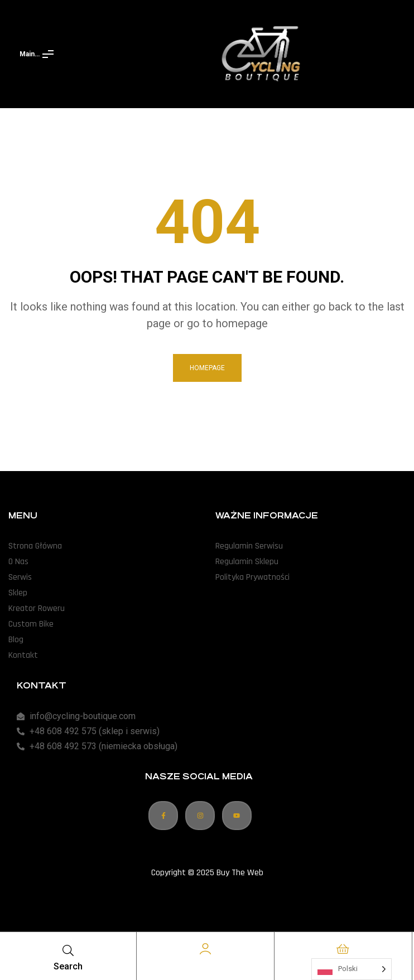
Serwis (20, 577)
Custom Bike (31, 624)
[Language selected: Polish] (352, 969)
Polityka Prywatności (252, 577)
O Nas (18, 562)
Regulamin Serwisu (249, 546)
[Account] (205, 949)
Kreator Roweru (37, 608)
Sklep (18, 593)
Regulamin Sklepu (247, 562)
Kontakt (23, 655)
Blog (16, 640)
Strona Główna (35, 546)
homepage (207, 368)
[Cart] (343, 949)
